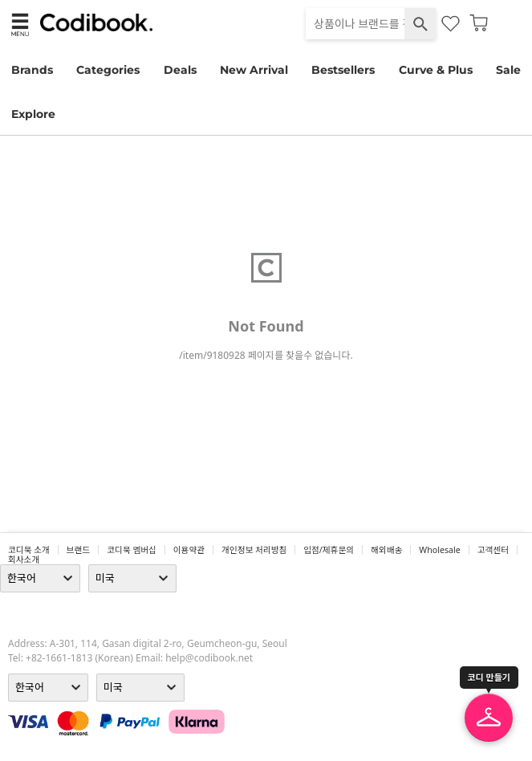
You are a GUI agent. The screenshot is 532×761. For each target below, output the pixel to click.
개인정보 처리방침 (254, 550)
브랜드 (78, 550)
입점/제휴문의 (329, 550)
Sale (508, 70)
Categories (108, 70)
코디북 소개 (29, 550)
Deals (180, 70)
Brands (32, 70)
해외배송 (386, 550)
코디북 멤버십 (132, 550)
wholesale (440, 550)
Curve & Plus (436, 70)
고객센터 (493, 550)
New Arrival (254, 70)
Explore (33, 114)
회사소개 (24, 560)
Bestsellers (343, 70)
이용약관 (189, 550)
